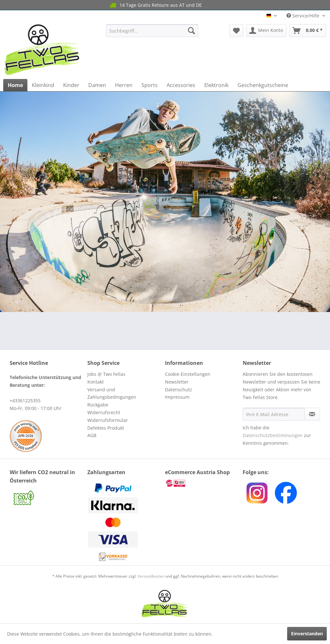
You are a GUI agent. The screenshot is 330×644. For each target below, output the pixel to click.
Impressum (177, 397)
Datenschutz (179, 390)
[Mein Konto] (266, 31)
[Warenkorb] (308, 31)
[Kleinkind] (43, 85)
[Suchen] (191, 31)
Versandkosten (151, 576)
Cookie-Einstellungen (188, 374)
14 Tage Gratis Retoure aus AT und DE (155, 5)
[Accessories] (181, 85)
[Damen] (97, 85)
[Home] (15, 85)
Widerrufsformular (108, 420)
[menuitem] (152, 31)
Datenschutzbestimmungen (273, 435)
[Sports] (150, 85)
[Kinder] (71, 85)
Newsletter (177, 382)
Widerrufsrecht (104, 412)
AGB (92, 435)
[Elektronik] (216, 85)
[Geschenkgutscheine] (263, 85)
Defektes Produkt (106, 428)
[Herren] (124, 85)
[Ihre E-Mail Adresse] (274, 414)
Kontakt (96, 382)
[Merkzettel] (236, 31)
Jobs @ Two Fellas (106, 374)
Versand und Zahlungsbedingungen (112, 393)
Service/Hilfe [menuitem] (304, 16)
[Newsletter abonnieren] (312, 414)
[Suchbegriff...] (152, 31)
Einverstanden (307, 634)
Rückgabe (98, 405)
